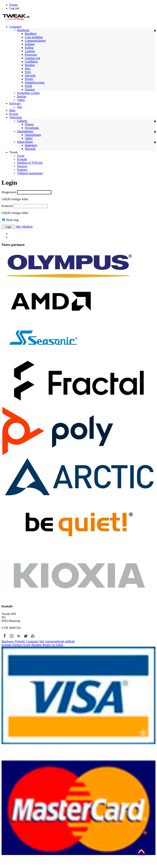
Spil (20, 107)
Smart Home (25, 142)
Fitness (29, 124)
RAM (28, 86)
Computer (32, 641)
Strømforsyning (35, 82)
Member (37, 645)
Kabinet (30, 44)
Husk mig (10, 220)
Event (21, 156)
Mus (28, 69)
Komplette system (28, 93)
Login (8, 227)
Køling (29, 48)
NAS (28, 72)
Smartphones (25, 131)
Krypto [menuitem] (14, 114)
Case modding (34, 37)
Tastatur (30, 89)
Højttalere (31, 145)
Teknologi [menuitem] (16, 117)
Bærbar (22, 96)
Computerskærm (35, 41)
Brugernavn (9, 192)
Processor (31, 55)
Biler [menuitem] (12, 110)
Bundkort (31, 34)
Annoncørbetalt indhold (60, 641)
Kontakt (22, 159)
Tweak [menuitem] (13, 152)
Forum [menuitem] (14, 5)
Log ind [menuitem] (14, 8)
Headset (30, 65)
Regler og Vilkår (53, 645)
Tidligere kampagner (30, 173)
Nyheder (20, 641)
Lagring (30, 51)
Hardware (23, 30)
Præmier (22, 170)
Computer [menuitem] (16, 27)
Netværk (30, 75)
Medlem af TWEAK (30, 163)
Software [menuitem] (15, 103)
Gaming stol (33, 58)
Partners (22, 166)
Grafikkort (31, 62)
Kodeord (7, 206)
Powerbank (32, 128)
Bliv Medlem (24, 227)
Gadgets (22, 121)
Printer (29, 79)
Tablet (21, 100)
